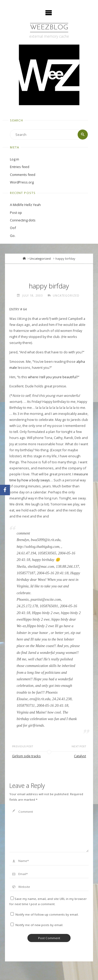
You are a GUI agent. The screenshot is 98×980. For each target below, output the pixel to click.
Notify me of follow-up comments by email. (47, 914)
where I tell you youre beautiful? (53, 377)
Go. (13, 236)
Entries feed (20, 167)
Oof (13, 228)
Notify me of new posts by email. (39, 925)
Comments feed (23, 175)
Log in (15, 159)
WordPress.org (22, 182)
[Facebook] (5, 490)
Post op (16, 213)
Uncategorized (40, 258)
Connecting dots (23, 220)
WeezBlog (49, 28)
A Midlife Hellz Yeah (25, 205)
